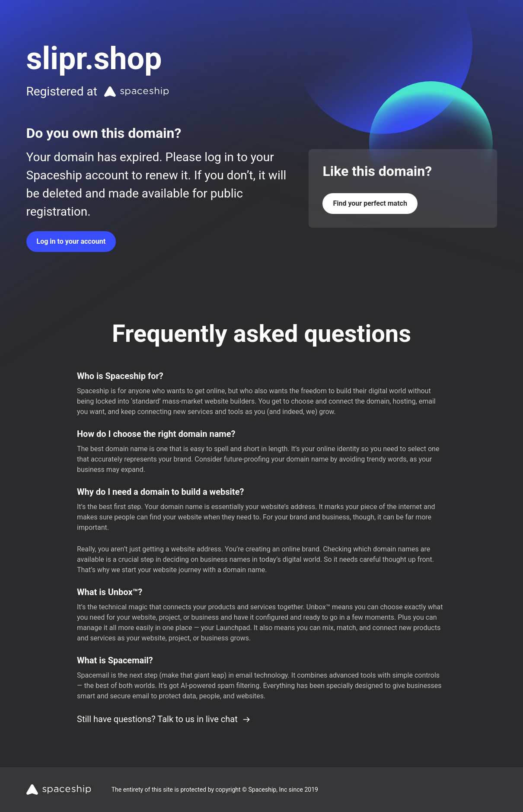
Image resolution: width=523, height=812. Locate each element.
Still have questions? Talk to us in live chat (164, 719)
